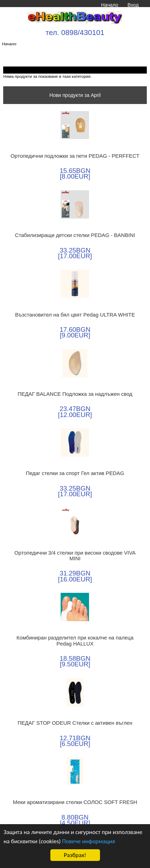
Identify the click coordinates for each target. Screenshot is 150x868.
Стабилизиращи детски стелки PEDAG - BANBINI (75, 235)
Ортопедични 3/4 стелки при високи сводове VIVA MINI (75, 556)
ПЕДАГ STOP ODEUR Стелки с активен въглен (75, 723)
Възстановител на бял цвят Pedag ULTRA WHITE (75, 315)
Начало (110, 5)
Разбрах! (75, 855)
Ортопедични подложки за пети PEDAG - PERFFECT (75, 156)
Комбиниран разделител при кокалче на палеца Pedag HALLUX (75, 641)
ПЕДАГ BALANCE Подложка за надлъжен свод (75, 394)
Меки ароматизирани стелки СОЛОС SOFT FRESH (75, 802)
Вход (133, 5)
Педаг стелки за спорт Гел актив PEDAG (75, 473)
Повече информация (88, 841)
